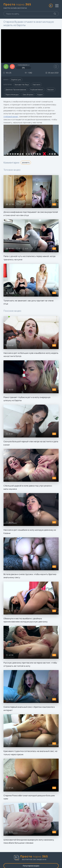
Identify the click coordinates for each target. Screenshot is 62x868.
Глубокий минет (37, 90)
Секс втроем (28, 95)
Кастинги (37, 85)
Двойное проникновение (16, 90)
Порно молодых (12, 95)
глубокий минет (11, 117)
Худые (40, 95)
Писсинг (51, 90)
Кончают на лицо (22, 85)
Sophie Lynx (16, 80)
